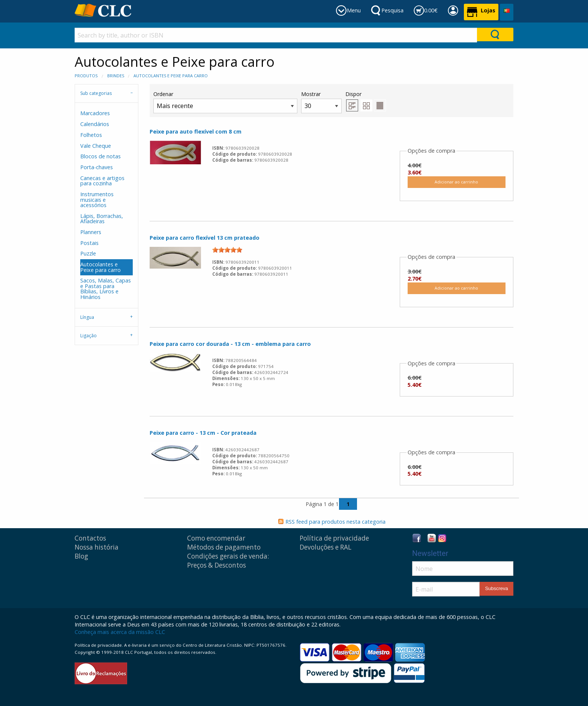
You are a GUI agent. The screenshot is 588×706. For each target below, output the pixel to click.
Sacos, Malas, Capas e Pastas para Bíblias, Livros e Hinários (106, 288)
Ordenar (225, 102)
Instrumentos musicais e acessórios (97, 200)
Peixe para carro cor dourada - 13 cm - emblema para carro (230, 344)
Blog (81, 556)
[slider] (227, 250)
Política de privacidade (334, 538)
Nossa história (97, 547)
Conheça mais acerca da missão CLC (120, 632)
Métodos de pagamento (224, 547)
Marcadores (95, 113)
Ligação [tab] (88, 336)
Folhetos (91, 135)
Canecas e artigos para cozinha (102, 181)
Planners (91, 232)
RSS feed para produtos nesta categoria (335, 522)
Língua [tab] (87, 317)
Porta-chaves (97, 167)
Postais (89, 243)
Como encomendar (216, 538)
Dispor (353, 94)
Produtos (86, 76)
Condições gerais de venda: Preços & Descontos (228, 561)
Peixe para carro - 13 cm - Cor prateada (203, 433)
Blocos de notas (100, 156)
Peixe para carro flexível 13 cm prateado (205, 238)
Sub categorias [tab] (96, 93)
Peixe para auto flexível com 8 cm (196, 131)
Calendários (95, 124)
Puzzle (88, 253)
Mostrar (321, 102)
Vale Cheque (96, 146)
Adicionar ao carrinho (456, 182)
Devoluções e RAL (325, 547)
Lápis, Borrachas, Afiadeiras (102, 219)
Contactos (90, 538)
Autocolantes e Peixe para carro (171, 76)
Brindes (116, 76)
